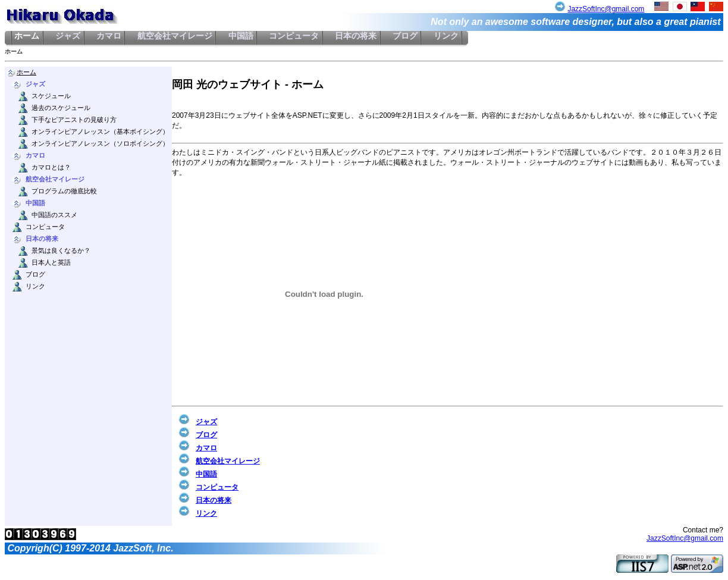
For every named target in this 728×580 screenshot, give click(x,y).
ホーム (27, 36)
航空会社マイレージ (175, 36)
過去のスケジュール (61, 108)
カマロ (109, 36)
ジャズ (68, 36)
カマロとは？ (51, 167)
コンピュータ (294, 36)
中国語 (241, 36)
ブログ (405, 36)
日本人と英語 (51, 263)
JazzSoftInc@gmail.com (606, 9)
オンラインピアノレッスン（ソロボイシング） (100, 144)
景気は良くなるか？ (61, 251)
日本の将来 (356, 36)
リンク (446, 36)
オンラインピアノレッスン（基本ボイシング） (100, 132)
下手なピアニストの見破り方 (74, 120)
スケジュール (51, 96)
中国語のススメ (54, 215)
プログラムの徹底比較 (64, 191)
